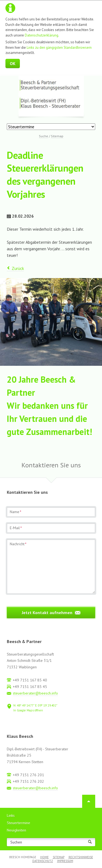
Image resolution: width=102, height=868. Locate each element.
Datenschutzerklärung (41, 35)
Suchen (16, 842)
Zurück (18, 268)
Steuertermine (18, 823)
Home (44, 857)
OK (13, 63)
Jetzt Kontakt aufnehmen (47, 613)
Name (16, 512)
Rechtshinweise (81, 857)
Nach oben (89, 801)
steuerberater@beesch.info (35, 693)
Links (11, 815)
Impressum (65, 861)
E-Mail (16, 528)
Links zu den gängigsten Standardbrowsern (59, 48)
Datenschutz (43, 861)
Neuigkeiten (16, 830)
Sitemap (59, 857)
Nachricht (18, 544)
